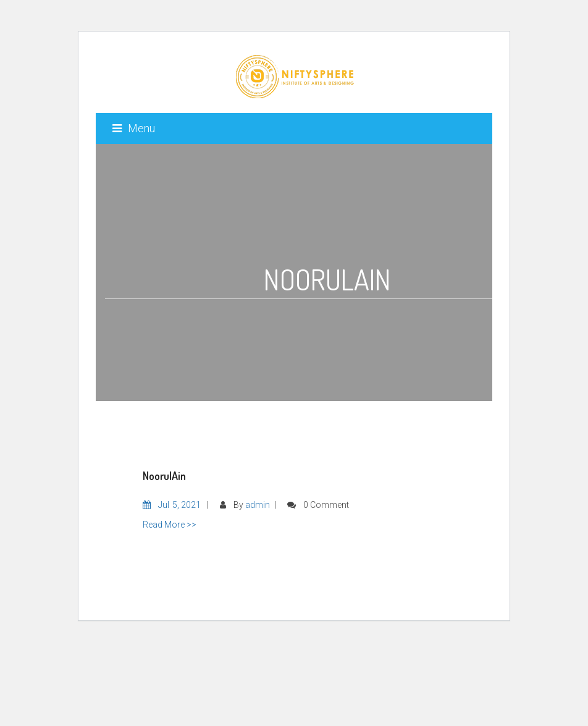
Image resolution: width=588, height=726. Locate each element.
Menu (134, 128)
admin (258, 505)
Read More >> (170, 525)
